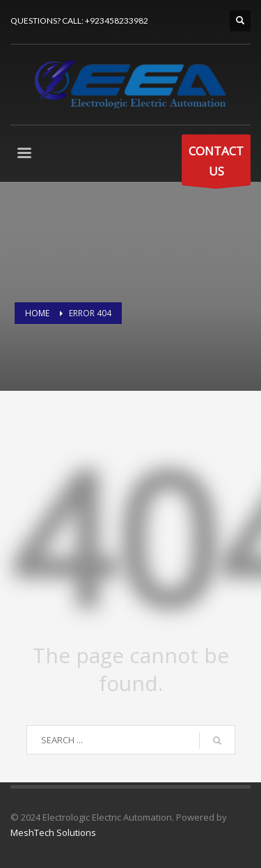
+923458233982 (117, 21)
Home (37, 313)
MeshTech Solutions (53, 832)
